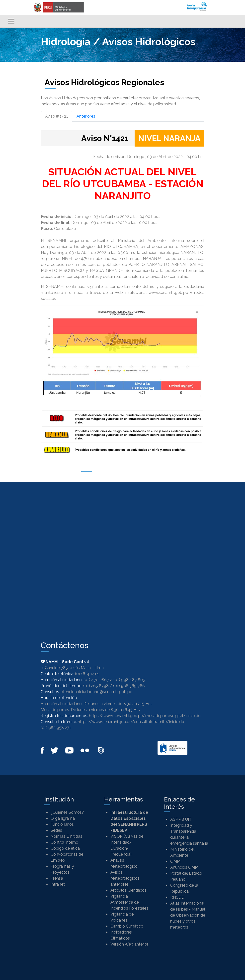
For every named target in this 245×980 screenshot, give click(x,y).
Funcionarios (62, 824)
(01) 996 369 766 (129, 686)
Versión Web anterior (129, 944)
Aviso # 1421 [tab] (57, 116)
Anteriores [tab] (86, 116)
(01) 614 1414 (87, 674)
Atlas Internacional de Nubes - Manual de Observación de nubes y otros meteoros (188, 915)
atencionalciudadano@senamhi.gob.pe (96, 692)
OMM (175, 861)
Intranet (58, 884)
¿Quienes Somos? (67, 812)
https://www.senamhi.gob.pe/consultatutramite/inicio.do (131, 722)
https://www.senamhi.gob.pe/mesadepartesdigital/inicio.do (145, 716)
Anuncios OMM (184, 867)
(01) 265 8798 (96, 686)
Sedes (56, 830)
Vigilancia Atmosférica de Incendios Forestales (129, 902)
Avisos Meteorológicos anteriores (125, 878)
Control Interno (64, 842)
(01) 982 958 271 (56, 728)
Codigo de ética (65, 848)
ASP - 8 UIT (181, 819)
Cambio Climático (127, 926)
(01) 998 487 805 (129, 680)
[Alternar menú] (11, 21)
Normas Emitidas (66, 836)
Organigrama (63, 818)
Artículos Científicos (128, 890)
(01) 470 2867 (96, 680)
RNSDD (177, 897)
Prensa (57, 878)
